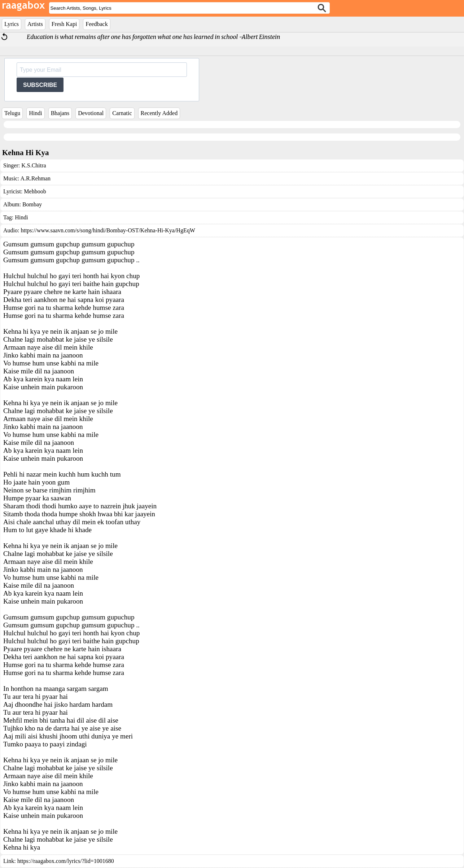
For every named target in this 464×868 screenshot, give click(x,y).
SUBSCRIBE (40, 85)
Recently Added (159, 113)
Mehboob (35, 191)
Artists (35, 24)
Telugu (12, 113)
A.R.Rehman (36, 178)
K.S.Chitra (34, 165)
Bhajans (60, 113)
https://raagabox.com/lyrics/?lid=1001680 (66, 861)
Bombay (32, 204)
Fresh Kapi (64, 24)
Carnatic (122, 113)
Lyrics (12, 24)
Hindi (35, 113)
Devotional (91, 113)
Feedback (97, 24)
